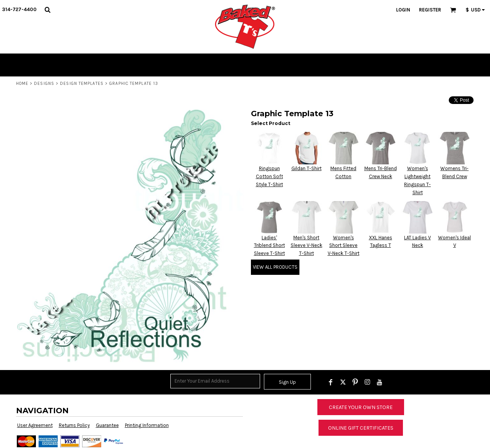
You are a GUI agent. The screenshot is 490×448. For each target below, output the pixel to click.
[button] (47, 10)
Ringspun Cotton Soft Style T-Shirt (269, 176)
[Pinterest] (355, 382)
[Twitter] (343, 382)
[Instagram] (367, 382)
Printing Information (147, 425)
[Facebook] (331, 382)
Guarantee (107, 425)
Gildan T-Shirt (306, 168)
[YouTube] (380, 382)
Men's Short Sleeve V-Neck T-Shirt (306, 246)
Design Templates (82, 84)
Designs (44, 84)
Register (430, 10)
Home (22, 84)
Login (403, 10)
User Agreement (35, 425)
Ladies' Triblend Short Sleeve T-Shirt (269, 246)
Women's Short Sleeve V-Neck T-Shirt (344, 246)
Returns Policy (74, 425)
